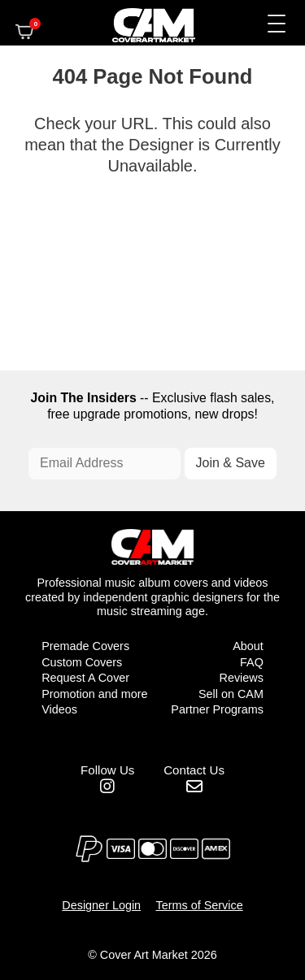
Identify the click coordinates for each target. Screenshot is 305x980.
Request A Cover (85, 678)
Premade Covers (85, 646)
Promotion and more (94, 694)
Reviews (241, 678)
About (248, 646)
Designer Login (101, 905)
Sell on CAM (231, 694)
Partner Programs (217, 709)
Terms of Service (200, 905)
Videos (59, 709)
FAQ (252, 662)
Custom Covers (82, 662)
